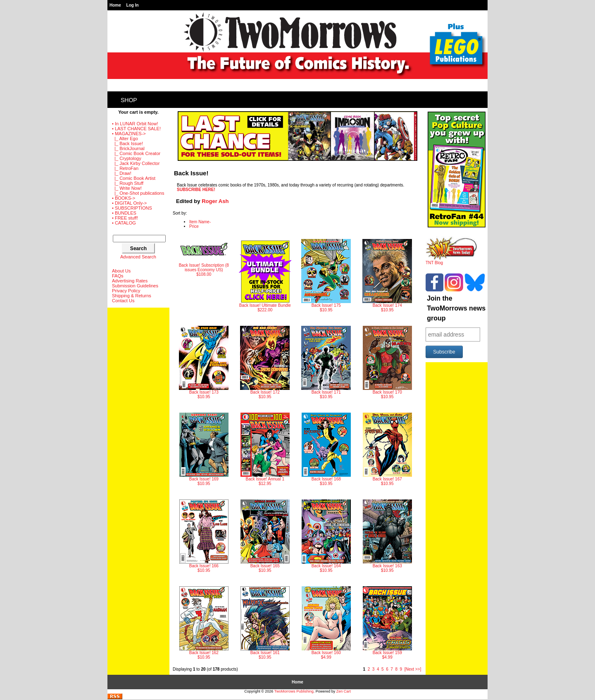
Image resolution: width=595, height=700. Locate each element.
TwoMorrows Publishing (294, 691)
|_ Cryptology (127, 158)
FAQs (118, 276)
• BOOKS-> (124, 198)
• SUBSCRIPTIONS (132, 208)
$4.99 (326, 623)
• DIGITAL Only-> (129, 203)
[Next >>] (413, 669)
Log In (133, 5)
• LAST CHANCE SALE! (136, 129)
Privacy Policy (126, 291)
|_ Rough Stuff (128, 183)
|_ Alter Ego (125, 139)
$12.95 (265, 449)
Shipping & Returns (132, 296)
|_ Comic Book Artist (134, 178)
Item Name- (200, 222)
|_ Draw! (122, 173)
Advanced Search (138, 257)
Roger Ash (215, 201)
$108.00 (204, 258)
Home (115, 5)
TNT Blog (451, 261)
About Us (121, 271)
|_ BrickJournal (128, 148)
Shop (129, 100)
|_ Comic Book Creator (136, 153)
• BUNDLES (124, 213)
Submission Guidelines (135, 286)
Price (194, 226)
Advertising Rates (130, 281)
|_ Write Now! (127, 188)
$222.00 (265, 276)
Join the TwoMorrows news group (456, 308)
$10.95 (326, 276)
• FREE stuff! (125, 218)
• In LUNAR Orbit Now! (135, 124)
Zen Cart (344, 691)
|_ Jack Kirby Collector (136, 163)
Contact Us (123, 301)
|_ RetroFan (125, 168)
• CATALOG (124, 223)
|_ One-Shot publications (138, 193)
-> (129, 134)
